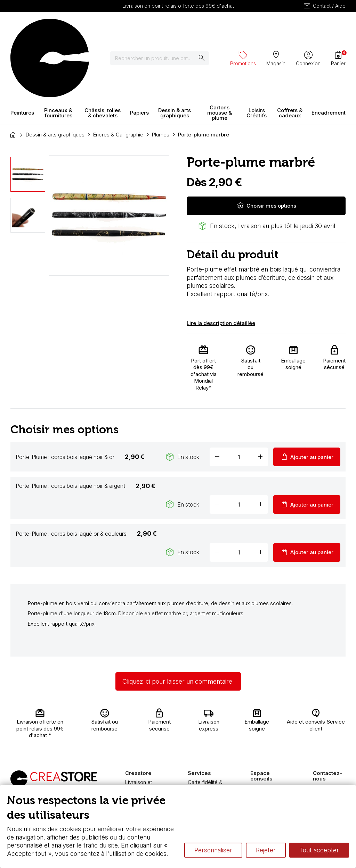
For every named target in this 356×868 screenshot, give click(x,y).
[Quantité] (239, 396)
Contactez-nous (332, 727)
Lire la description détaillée (221, 262)
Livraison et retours (139, 724)
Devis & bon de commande (206, 752)
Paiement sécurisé (136, 745)
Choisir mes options (266, 145)
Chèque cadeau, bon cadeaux (207, 738)
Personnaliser (213, 850)
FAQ (130, 755)
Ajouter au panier (307, 396)
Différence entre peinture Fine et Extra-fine (270, 774)
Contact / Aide (324, 6)
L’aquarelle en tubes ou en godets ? (266, 734)
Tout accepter (319, 850)
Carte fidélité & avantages (205, 724)
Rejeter (266, 850)
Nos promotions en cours (207, 779)
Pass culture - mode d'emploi (206, 765)
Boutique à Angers (137, 765)
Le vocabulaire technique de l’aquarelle (268, 754)
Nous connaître (143, 735)
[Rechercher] (164, 28)
